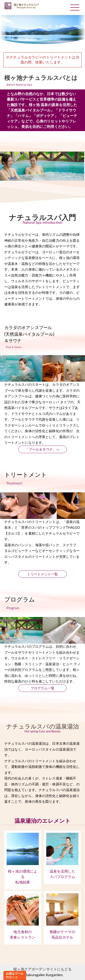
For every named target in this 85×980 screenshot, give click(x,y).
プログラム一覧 (43, 688)
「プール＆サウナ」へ (42, 449)
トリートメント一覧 (42, 574)
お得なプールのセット (15, 975)
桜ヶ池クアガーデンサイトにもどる (43, 969)
